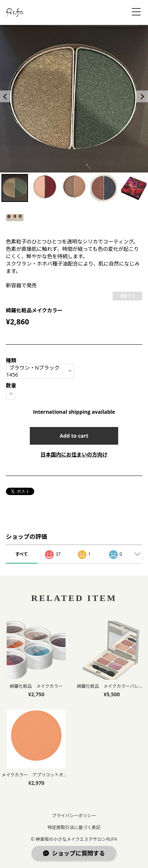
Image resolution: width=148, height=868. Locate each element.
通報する (127, 296)
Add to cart (74, 436)
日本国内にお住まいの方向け (74, 454)
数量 (11, 385)
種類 (11, 360)
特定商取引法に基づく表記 (74, 827)
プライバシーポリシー (74, 816)
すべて (22, 554)
